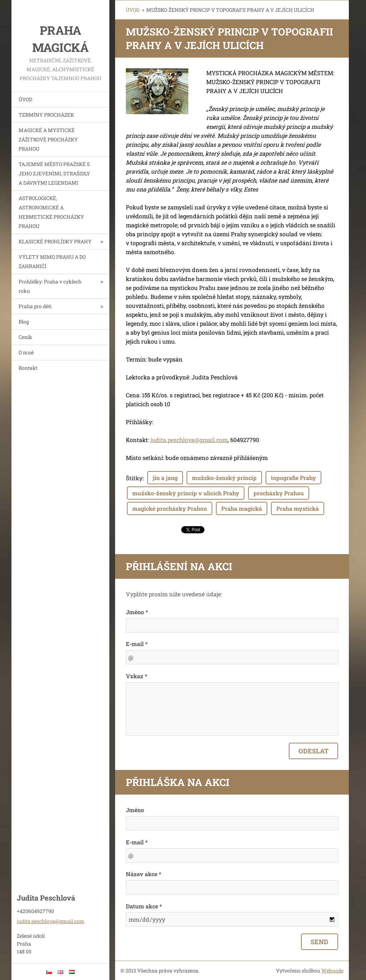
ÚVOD (25, 99)
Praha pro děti (35, 306)
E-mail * (137, 644)
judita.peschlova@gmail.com (189, 440)
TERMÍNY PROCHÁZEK (46, 115)
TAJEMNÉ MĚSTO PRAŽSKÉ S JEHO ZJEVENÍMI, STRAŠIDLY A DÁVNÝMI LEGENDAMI (54, 173)
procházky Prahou (279, 493)
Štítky (134, 478)
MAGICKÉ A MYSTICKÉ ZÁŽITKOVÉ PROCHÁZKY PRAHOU (48, 139)
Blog (24, 322)
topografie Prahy (293, 478)
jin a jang (165, 478)
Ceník (25, 337)
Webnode (332, 971)
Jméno (135, 810)
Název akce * (144, 874)
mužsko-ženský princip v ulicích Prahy (186, 493)
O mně (26, 352)
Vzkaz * (137, 676)
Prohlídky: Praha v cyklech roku (50, 286)
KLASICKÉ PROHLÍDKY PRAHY (55, 241)
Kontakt (28, 368)
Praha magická (242, 508)
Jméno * (137, 612)
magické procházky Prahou (170, 508)
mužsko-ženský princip (224, 478)
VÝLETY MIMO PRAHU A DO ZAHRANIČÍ (52, 261)
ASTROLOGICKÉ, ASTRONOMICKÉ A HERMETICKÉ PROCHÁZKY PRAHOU (51, 212)
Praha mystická (298, 508)
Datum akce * (144, 906)
